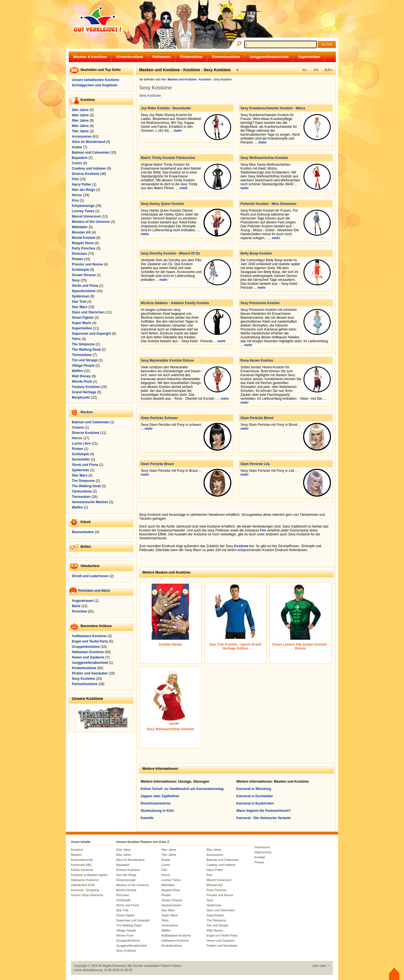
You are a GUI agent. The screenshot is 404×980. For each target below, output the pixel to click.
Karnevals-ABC (82, 865)
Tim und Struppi (85, 360)
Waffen (77, 371)
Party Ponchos (84, 248)
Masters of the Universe (91, 222)
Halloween (162, 57)
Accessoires (82, 137)
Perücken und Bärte (94, 591)
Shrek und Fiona (85, 286)
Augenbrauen (83, 601)
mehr (178, 131)
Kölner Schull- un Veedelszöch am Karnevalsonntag (182, 789)
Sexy (76, 280)
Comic (77, 163)
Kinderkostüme (130, 57)
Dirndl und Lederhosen (90, 576)
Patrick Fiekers (171, 966)
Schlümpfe (80, 270)
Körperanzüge (83, 206)
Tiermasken (81, 497)
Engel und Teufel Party (90, 641)
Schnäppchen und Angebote (95, 85)
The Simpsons (83, 344)
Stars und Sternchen (88, 312)
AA (316, 70)
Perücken (79, 254)
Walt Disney (81, 376)
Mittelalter (80, 227)
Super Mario (82, 323)
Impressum (262, 847)
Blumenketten (83, 532)
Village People (83, 366)
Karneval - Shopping (85, 890)
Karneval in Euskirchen (255, 803)
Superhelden (309, 57)
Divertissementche (156, 803)
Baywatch (80, 158)
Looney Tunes (83, 211)
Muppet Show (83, 243)
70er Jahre (80, 131)
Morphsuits (81, 397)
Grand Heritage (84, 392)
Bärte (76, 606)
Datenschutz (263, 852)
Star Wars (80, 307)
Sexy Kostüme (83, 679)
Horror (77, 195)
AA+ (329, 70)
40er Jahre (80, 115)
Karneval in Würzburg (254, 789)
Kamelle (147, 818)
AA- (305, 70)
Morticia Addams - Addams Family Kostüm (175, 303)
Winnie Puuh (82, 382)
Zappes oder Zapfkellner (160, 796)
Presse (259, 862)
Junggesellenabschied (269, 57)
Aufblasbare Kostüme (89, 636)
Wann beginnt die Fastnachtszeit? (264, 811)
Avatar (77, 147)
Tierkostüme (82, 355)
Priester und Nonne (87, 264)
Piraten (78, 259)
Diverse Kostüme (86, 174)
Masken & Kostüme (90, 57)
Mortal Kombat (84, 238)
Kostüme (241, 546)
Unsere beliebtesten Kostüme (96, 80)
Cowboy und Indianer (89, 168)
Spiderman (81, 296)
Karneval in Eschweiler (255, 796)
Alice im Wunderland (88, 142)
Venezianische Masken (90, 502)
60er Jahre (80, 126)
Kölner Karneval (82, 870)
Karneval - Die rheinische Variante (264, 818)
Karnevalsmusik (82, 860)
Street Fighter (83, 318)
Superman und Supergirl (91, 334)
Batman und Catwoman (90, 152)
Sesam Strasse (84, 275)
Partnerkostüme (226, 57)
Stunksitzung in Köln (157, 811)
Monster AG (81, 232)
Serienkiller (81, 459)
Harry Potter (82, 184)
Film (75, 179)
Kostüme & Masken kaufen (89, 875)
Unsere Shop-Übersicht (87, 895)
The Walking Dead (86, 350)
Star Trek (79, 302)
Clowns (78, 427)
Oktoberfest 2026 (83, 885)
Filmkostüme (191, 57)
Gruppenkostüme (86, 647)
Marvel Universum (86, 216)
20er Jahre (80, 110)
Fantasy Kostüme (86, 387)
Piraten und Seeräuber (90, 673)
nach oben (320, 966)
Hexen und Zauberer (88, 657)
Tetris (76, 339)
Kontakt (260, 857)
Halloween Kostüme (88, 652)
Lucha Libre (81, 443)
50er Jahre (80, 121)
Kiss (75, 200)
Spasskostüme (84, 291)
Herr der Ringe (83, 190)
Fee (263, 530)
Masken (87, 412)
